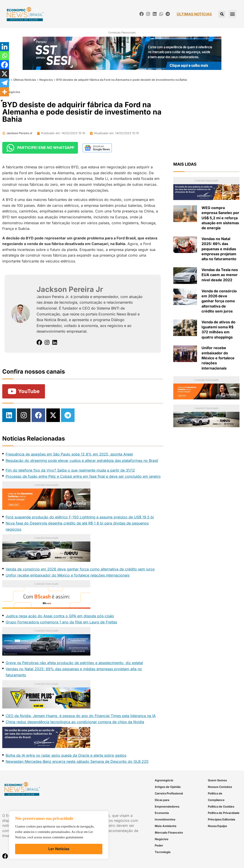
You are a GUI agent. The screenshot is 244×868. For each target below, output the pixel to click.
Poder (159, 846)
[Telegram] (5, 83)
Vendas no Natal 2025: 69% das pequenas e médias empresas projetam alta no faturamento (219, 249)
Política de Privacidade (224, 813)
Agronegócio (164, 781)
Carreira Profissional (169, 793)
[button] (232, 14)
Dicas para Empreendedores (167, 803)
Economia (162, 813)
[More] (5, 92)
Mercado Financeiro (169, 833)
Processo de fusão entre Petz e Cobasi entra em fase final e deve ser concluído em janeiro (83, 476)
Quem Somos (217, 781)
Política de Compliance (216, 797)
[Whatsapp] (5, 56)
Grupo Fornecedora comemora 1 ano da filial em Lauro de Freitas (61, 622)
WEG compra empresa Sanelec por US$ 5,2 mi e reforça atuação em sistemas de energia (220, 218)
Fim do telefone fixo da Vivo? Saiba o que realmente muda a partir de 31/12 (70, 470)
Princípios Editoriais (222, 819)
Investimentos (165, 819)
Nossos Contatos (220, 787)
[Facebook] (5, 65)
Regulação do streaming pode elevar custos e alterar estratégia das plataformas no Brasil (82, 460)
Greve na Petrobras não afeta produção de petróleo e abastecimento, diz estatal (74, 663)
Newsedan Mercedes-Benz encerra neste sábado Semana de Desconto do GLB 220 (77, 761)
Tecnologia (163, 852)
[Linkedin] (5, 47)
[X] (5, 74)
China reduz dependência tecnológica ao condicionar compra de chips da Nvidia (75, 722)
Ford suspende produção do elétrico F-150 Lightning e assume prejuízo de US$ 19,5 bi (80, 517)
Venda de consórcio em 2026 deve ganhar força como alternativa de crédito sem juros (80, 569)
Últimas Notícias (25, 80)
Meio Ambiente (166, 826)
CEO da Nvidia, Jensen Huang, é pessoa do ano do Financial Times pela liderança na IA (81, 716)
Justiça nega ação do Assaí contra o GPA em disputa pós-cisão (60, 616)
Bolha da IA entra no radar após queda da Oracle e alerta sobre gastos (66, 755)
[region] (59, 835)
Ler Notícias (59, 849)
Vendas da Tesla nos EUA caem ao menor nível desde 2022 (220, 275)
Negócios (46, 80)
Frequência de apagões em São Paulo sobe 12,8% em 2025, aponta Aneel (69, 454)
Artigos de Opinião (168, 787)
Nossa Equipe (217, 826)
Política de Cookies (221, 807)
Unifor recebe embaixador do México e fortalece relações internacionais (68, 575)
